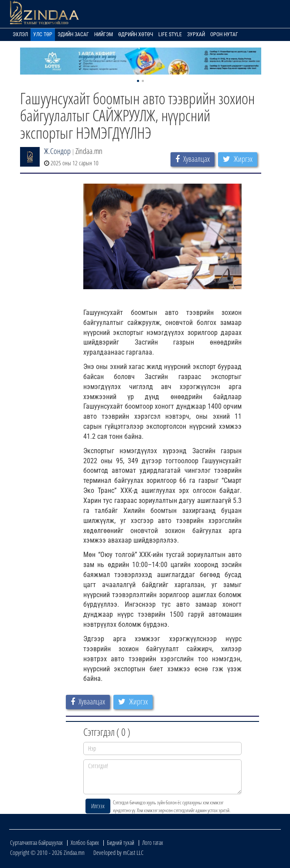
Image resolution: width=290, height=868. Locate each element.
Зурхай (196, 34)
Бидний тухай (121, 842)
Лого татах (153, 842)
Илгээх (98, 806)
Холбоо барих (85, 842)
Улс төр (43, 34)
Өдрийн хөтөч (136, 34)
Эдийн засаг (73, 34)
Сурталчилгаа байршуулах (36, 842)
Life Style (170, 34)
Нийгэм (104, 34)
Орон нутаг (224, 34)
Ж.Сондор (57, 151)
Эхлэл (20, 34)
